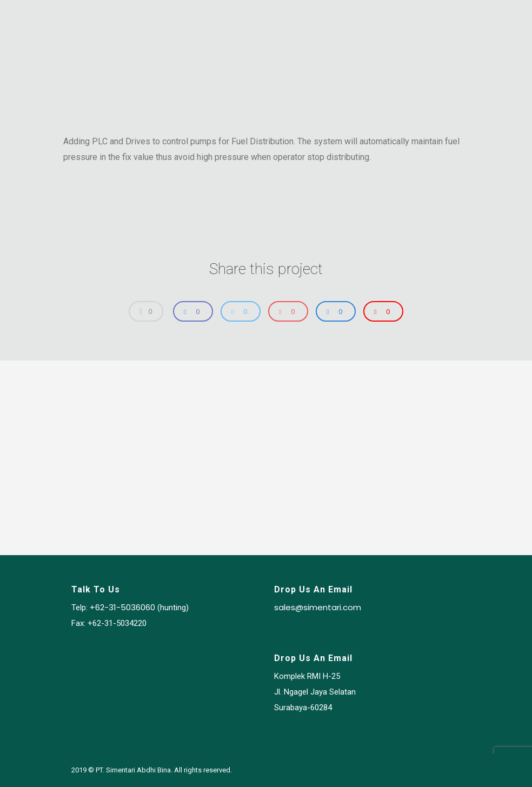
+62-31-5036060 (122, 608)
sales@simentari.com (318, 608)
